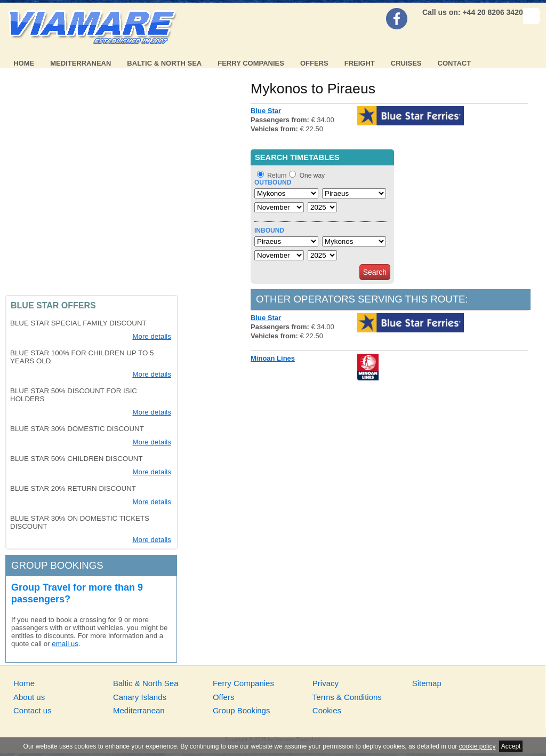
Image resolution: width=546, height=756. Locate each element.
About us (29, 697)
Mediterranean (81, 63)
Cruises (406, 63)
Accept (511, 746)
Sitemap (427, 683)
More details (152, 336)
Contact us (33, 710)
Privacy (326, 683)
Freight (360, 63)
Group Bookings (242, 710)
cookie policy (477, 746)
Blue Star (266, 111)
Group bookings (57, 565)
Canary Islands (140, 697)
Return (277, 176)
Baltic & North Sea (164, 63)
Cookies (327, 710)
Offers (314, 63)
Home (24, 63)
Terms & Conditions (347, 697)
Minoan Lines (273, 358)
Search (375, 272)
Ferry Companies (251, 63)
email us (65, 644)
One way (312, 176)
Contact (455, 63)
